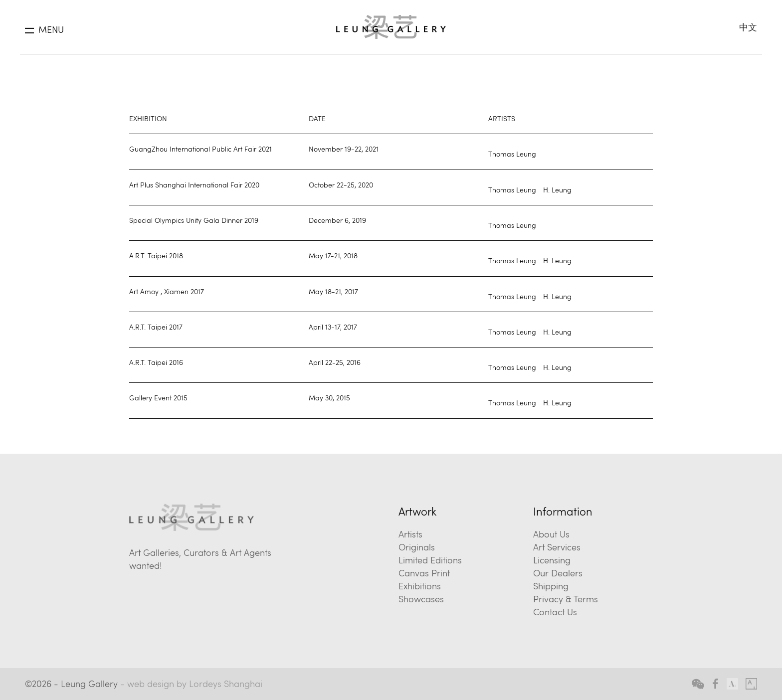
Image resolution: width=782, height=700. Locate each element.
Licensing (552, 560)
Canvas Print (424, 573)
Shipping (551, 586)
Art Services (557, 547)
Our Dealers (558, 573)
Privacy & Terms (566, 599)
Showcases (421, 599)
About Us (551, 534)
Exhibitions (420, 586)
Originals (417, 547)
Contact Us (555, 612)
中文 (748, 27)
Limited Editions (430, 560)
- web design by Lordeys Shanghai (191, 684)
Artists (410, 534)
